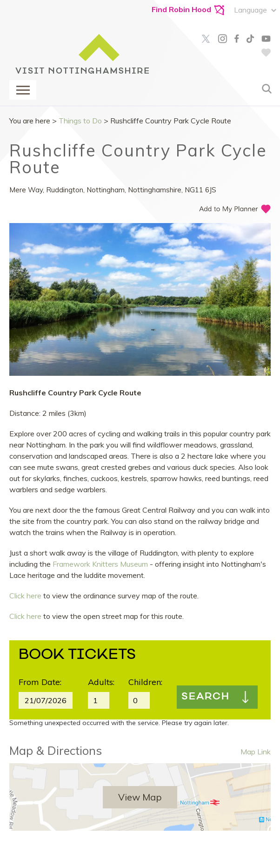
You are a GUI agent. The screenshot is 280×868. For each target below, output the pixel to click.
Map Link (256, 752)
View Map (140, 797)
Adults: (101, 682)
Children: (145, 682)
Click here (25, 596)
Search (206, 697)
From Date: (40, 682)
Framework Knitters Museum (100, 564)
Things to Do (80, 121)
